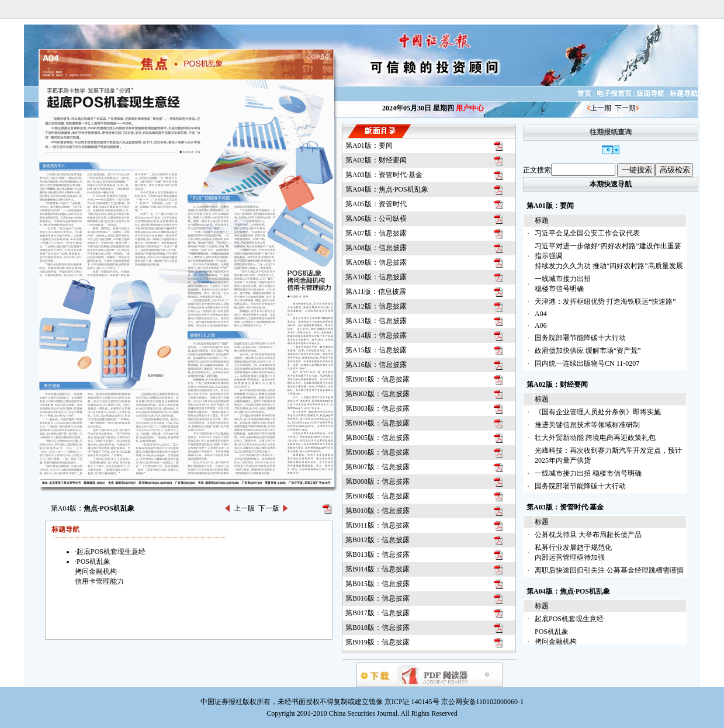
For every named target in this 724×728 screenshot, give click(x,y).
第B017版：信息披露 (377, 613)
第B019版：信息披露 (377, 642)
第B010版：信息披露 (377, 511)
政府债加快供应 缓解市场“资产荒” (588, 351)
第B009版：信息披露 (377, 496)
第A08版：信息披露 (376, 248)
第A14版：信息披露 (376, 335)
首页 (584, 93)
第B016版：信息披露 (377, 598)
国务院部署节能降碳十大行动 (580, 338)
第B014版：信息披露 (377, 569)
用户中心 (470, 108)
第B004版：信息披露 (377, 423)
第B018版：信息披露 (377, 628)
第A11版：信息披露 (376, 292)
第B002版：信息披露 (377, 394)
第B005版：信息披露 (377, 438)
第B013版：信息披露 (377, 554)
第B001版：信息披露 (377, 379)
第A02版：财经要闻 (376, 160)
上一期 (601, 108)
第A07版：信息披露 (376, 233)
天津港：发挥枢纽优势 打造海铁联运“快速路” (605, 301)
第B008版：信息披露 (377, 481)
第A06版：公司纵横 (376, 219)
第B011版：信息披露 (377, 525)
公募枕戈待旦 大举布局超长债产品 (588, 535)
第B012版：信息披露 (377, 540)
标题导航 (684, 93)
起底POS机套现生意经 (569, 619)
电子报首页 (614, 93)
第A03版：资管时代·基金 (384, 175)
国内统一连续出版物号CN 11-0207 (587, 363)
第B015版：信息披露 (377, 584)
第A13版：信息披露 (376, 321)
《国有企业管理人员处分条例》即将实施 (598, 412)
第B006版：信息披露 (377, 452)
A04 (541, 314)
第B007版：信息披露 (377, 467)
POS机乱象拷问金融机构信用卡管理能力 (559, 642)
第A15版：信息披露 (376, 350)
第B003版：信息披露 (377, 408)
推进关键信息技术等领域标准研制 (587, 425)
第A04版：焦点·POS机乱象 (387, 189)
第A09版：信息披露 (376, 262)
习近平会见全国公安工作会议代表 (587, 233)
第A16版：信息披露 (376, 365)
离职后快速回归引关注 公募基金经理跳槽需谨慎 (609, 570)
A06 (541, 325)
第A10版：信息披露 (376, 277)
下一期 (625, 108)
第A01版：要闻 (369, 145)
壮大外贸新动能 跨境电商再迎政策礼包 (595, 438)
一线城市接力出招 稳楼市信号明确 (588, 473)
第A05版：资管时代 (376, 204)
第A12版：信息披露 (376, 306)
